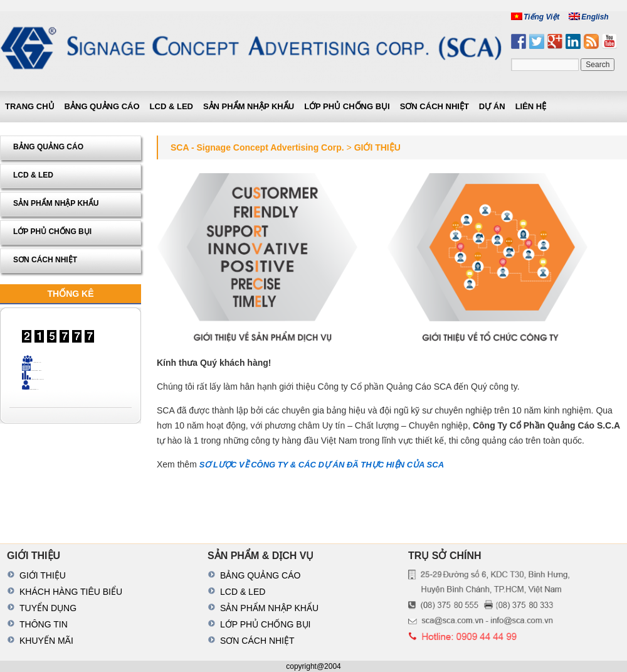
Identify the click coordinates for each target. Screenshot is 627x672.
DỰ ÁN (492, 106)
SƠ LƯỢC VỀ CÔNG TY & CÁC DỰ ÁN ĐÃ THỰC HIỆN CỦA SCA (322, 465)
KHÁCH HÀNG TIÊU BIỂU (71, 592)
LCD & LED (171, 106)
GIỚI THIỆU (43, 575)
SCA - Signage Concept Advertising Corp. (257, 147)
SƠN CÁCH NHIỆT (435, 106)
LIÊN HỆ (531, 106)
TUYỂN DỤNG (48, 608)
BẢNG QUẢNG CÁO (102, 106)
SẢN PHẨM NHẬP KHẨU (249, 106)
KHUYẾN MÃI (46, 641)
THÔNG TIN (44, 624)
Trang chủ (30, 106)
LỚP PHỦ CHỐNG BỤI (347, 106)
